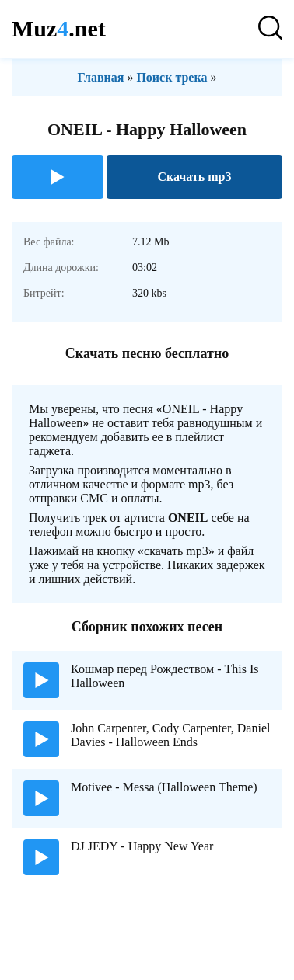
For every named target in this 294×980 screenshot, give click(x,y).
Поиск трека (171, 77)
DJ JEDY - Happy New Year (142, 846)
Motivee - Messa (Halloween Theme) (164, 787)
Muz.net (59, 28)
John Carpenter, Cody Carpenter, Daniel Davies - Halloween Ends (170, 735)
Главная (101, 77)
